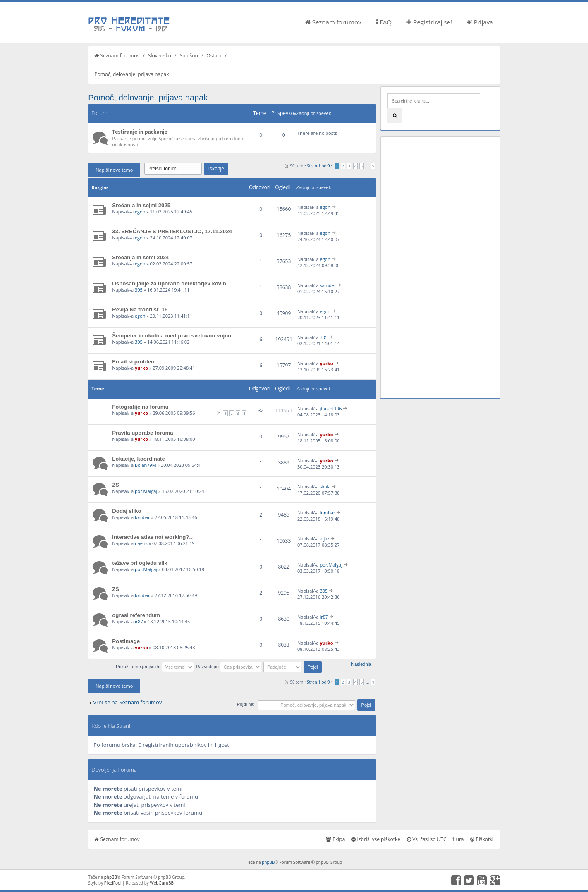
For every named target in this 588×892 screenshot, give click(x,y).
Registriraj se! (429, 22)
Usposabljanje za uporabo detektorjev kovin (169, 283)
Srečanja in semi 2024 (140, 257)
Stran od (318, 166)
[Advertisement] (440, 268)
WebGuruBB (162, 883)
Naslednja (361, 664)
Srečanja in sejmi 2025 (141, 205)
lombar (142, 517)
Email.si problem (134, 362)
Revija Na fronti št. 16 (140, 310)
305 (139, 290)
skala (325, 487)
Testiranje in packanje (140, 132)
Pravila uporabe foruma (142, 433)
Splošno (189, 56)
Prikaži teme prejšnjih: (155, 667)
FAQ (384, 22)
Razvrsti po (229, 667)
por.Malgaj (146, 491)
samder (328, 285)
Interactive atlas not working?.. (152, 537)
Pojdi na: (246, 704)
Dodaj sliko (127, 511)
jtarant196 (331, 408)
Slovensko (160, 56)
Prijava (480, 22)
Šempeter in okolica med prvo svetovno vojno (172, 336)
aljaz (325, 539)
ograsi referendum (136, 615)
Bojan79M (146, 465)
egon (140, 212)
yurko (141, 368)
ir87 (139, 621)
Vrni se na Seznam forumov (127, 702)
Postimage (126, 641)
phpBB (268, 862)
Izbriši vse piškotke (376, 839)
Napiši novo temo (114, 170)
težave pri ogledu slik (140, 563)
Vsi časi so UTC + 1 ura (435, 839)
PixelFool (113, 883)
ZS (116, 485)
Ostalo (214, 56)
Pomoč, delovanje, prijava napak (131, 74)
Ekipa (335, 839)
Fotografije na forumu (140, 407)
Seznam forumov (333, 22)
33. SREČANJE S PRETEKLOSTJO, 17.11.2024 (172, 231)
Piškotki (482, 839)
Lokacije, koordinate (139, 459)
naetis (141, 543)
